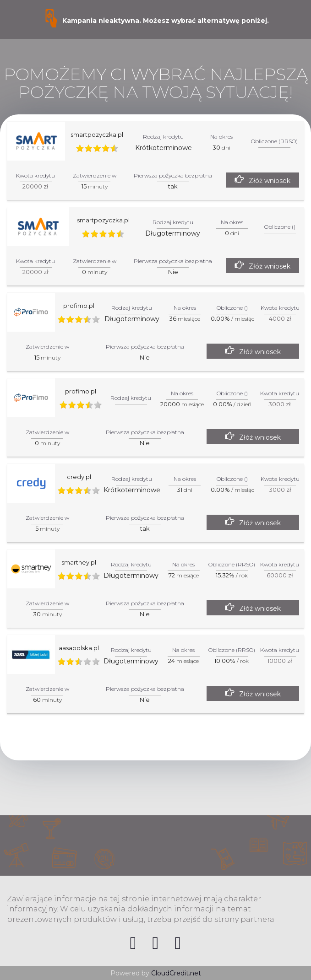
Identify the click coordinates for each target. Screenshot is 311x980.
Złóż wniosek (270, 181)
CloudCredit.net (176, 973)
